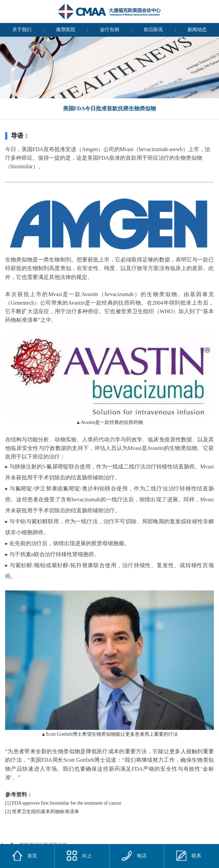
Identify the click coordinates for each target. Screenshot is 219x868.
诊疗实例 (109, 30)
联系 (189, 856)
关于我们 (22, 30)
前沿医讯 (153, 30)
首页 (32, 856)
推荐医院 (66, 30)
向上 (79, 856)
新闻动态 (197, 30)
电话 (134, 856)
